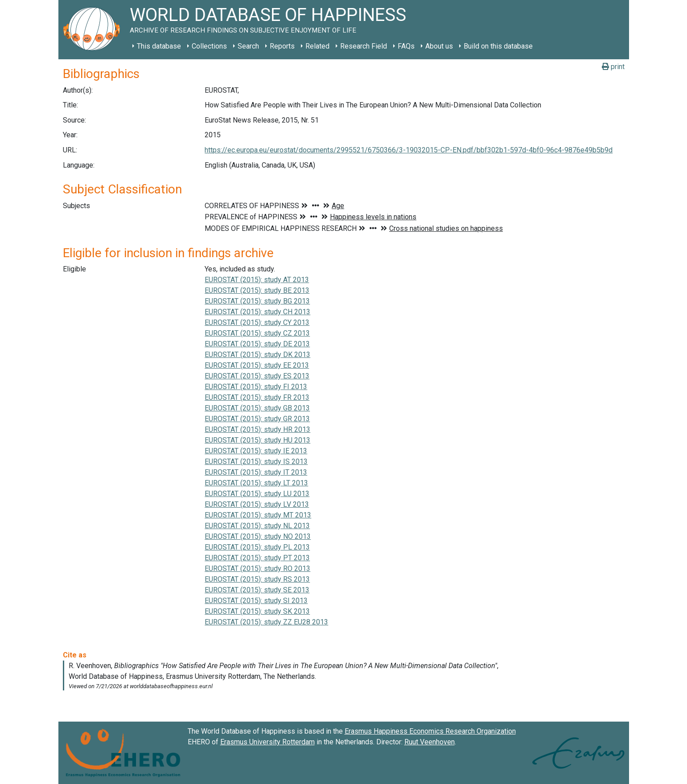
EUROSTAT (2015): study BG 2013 (257, 301)
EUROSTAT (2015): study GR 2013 (257, 419)
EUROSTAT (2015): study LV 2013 (257, 504)
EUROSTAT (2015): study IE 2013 (256, 451)
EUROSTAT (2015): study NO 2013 (258, 536)
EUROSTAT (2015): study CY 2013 (257, 322)
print (613, 67)
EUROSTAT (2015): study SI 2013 (256, 601)
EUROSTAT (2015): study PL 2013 (257, 547)
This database (159, 46)
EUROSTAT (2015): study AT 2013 (257, 280)
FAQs (406, 46)
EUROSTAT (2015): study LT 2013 (256, 483)
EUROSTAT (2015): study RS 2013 (257, 579)
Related (317, 46)
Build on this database (498, 46)
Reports (282, 46)
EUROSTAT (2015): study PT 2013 (257, 558)
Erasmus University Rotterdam (267, 742)
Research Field (364, 46)
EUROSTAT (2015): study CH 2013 (257, 312)
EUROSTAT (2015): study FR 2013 (257, 397)
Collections (209, 46)
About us (439, 46)
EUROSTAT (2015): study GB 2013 (257, 408)
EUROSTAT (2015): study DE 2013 (257, 344)
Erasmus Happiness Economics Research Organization (430, 731)
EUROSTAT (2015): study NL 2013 (257, 526)
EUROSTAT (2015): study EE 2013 (257, 365)
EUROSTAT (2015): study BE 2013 (257, 290)
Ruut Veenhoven (430, 742)
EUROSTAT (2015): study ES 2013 (257, 376)
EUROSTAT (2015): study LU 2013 (257, 494)
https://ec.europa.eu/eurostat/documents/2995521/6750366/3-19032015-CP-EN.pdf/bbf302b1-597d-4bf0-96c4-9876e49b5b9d (409, 150)
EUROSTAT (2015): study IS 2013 (256, 462)
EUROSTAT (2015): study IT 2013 (256, 472)
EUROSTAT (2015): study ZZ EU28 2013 (266, 622)
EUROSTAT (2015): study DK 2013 (257, 355)
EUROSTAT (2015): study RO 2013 (257, 569)
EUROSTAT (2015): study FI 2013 (256, 387)
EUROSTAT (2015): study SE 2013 (257, 590)
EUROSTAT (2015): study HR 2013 (257, 429)
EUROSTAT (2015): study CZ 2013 (257, 333)
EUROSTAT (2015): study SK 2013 (257, 611)
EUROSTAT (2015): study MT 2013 (258, 515)
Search (248, 46)
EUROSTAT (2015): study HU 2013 (257, 440)
